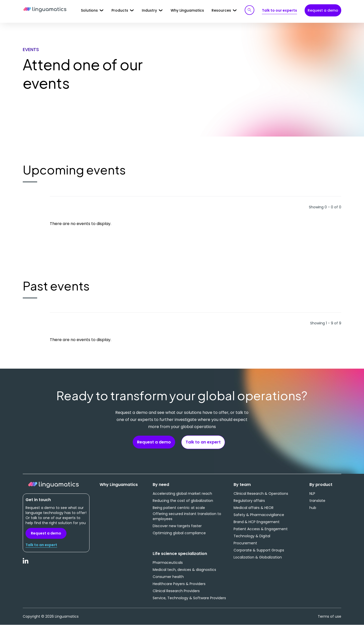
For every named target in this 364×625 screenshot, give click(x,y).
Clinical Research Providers (176, 591)
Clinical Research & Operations (261, 494)
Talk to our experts (279, 10)
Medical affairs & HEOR (254, 508)
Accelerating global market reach (182, 494)
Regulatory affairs (249, 501)
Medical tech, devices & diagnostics (184, 570)
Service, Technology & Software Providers (189, 598)
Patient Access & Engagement (261, 529)
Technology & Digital (252, 536)
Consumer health (168, 577)
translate (317, 501)
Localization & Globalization (258, 557)
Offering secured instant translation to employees (187, 516)
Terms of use (329, 616)
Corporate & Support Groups (259, 550)
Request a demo (323, 10)
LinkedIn (26, 564)
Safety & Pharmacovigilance (259, 515)
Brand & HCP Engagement (257, 522)
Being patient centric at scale (179, 508)
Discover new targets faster (177, 526)
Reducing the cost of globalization (183, 501)
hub (313, 508)
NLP (312, 494)
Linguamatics (45, 10)
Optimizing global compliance (179, 533)
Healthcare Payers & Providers (179, 584)
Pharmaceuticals (168, 563)
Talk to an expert (203, 442)
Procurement (245, 543)
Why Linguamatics (187, 10)
